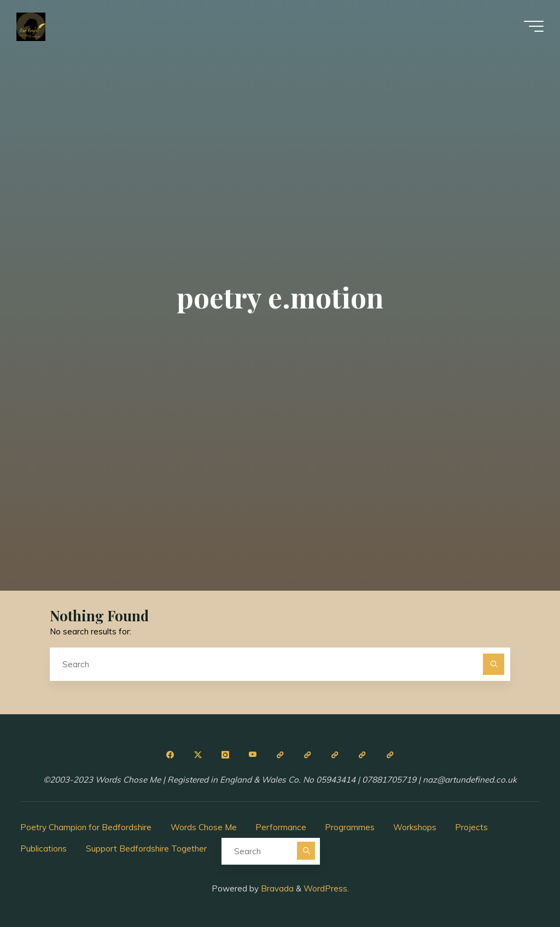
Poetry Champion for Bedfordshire (86, 827)
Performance (281, 827)
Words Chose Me (204, 827)
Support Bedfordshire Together (146, 849)
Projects (471, 827)
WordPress (325, 888)
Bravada (276, 888)
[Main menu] (534, 26)
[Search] (494, 664)
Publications (43, 849)
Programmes (350, 827)
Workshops (415, 827)
